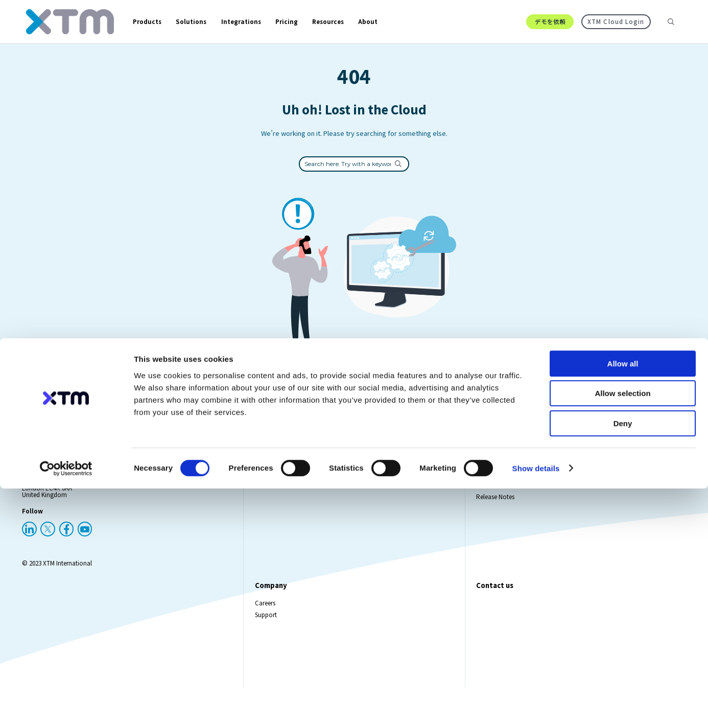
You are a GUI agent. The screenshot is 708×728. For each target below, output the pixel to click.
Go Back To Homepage (354, 407)
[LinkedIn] (29, 547)
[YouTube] (85, 547)
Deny (623, 663)
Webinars (489, 503)
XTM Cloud (270, 503)
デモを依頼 (550, 30)
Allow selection (622, 633)
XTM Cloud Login (616, 30)
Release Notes (495, 514)
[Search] (671, 31)
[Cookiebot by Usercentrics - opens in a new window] (66, 708)
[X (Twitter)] (48, 547)
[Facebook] (67, 547)
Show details (536, 708)
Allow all (623, 603)
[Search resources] (664, 31)
